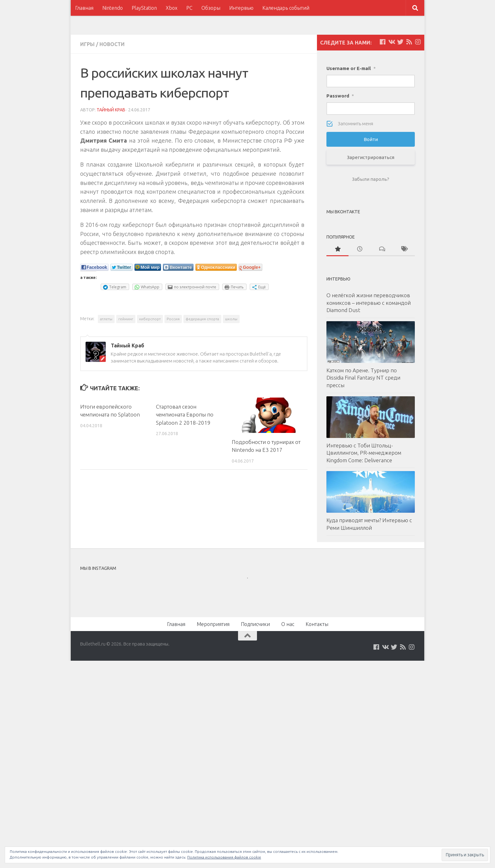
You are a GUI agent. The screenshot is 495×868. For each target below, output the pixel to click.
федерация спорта (202, 319)
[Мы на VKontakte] (391, 42)
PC (189, 8)
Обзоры (211, 8)
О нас (288, 624)
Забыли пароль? (371, 179)
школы (231, 319)
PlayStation (144, 8)
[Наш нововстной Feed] (409, 42)
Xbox (172, 8)
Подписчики (255, 624)
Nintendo (113, 8)
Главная (84, 8)
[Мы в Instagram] (418, 42)
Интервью (241, 8)
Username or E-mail (351, 68)
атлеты (106, 319)
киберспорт (150, 319)
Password (340, 96)
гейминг (126, 319)
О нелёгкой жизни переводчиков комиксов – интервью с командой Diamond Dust (369, 303)
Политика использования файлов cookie (224, 857)
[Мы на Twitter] (400, 42)
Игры (87, 44)
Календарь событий (286, 8)
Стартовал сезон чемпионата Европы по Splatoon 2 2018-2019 (185, 415)
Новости (112, 44)
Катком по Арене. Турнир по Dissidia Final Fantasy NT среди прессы (363, 378)
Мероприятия (213, 624)
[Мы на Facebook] (383, 42)
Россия (173, 319)
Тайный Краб (111, 110)
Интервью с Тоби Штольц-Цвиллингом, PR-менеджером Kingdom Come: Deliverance (364, 453)
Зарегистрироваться (371, 157)
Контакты (317, 624)
